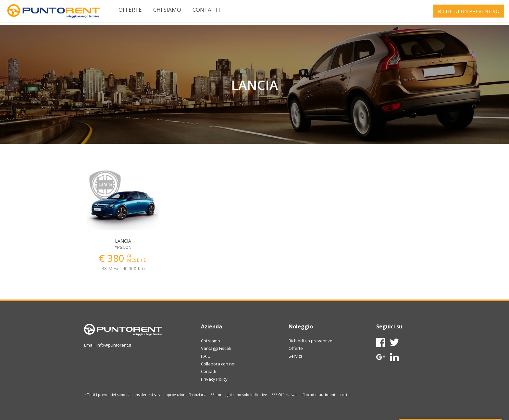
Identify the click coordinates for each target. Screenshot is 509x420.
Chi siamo (167, 10)
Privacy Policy (214, 379)
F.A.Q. (206, 356)
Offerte (130, 10)
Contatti (206, 10)
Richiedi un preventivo (310, 341)
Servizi (295, 356)
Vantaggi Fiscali (216, 348)
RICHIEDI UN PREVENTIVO (469, 11)
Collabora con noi (218, 364)
